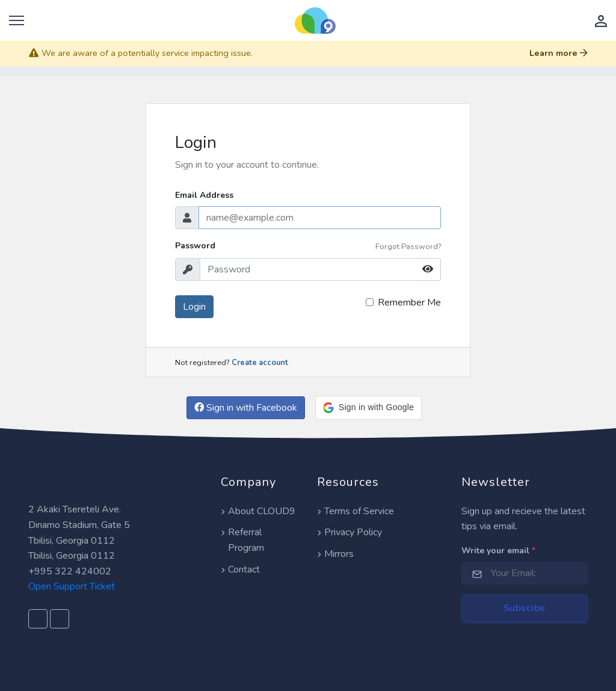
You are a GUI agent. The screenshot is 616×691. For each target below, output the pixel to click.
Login (194, 307)
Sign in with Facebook (246, 408)
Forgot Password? (408, 247)
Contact (240, 570)
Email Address (204, 195)
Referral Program (242, 540)
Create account (260, 363)
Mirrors (335, 554)
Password (195, 246)
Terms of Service (356, 511)
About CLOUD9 (258, 511)
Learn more (559, 53)
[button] (368, 408)
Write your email (498, 551)
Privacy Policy (350, 532)
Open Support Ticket (72, 586)
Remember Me (409, 303)
